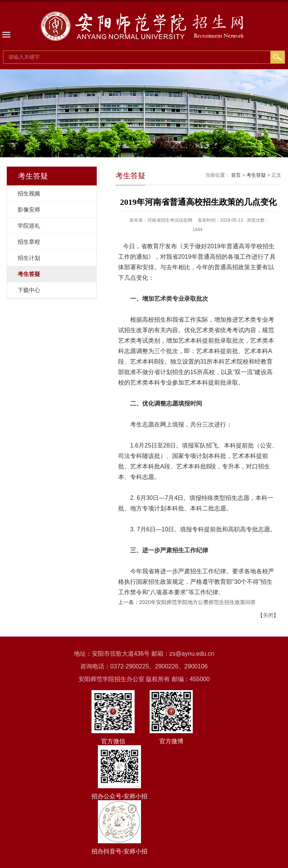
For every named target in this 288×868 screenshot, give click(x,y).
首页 (236, 175)
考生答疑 (256, 175)
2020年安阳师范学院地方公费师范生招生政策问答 (197, 602)
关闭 (268, 615)
